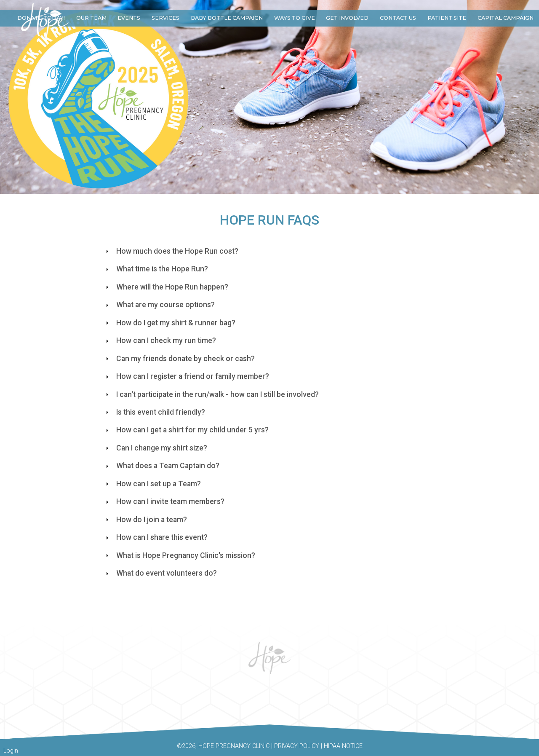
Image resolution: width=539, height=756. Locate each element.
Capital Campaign (506, 18)
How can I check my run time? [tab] (160, 340)
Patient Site (447, 18)
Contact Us (398, 18)
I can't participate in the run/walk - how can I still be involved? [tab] (211, 394)
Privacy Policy (297, 746)
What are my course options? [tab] (159, 305)
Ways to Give (295, 18)
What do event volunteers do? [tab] (160, 573)
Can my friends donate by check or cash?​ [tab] (179, 359)
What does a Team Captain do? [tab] (161, 466)
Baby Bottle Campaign (227, 18)
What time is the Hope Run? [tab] (156, 269)
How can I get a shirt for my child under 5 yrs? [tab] (186, 430)
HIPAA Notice (343, 746)
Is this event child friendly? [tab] (154, 412)
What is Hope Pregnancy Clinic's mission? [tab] (179, 555)
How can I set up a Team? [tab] (152, 484)
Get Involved (347, 18)
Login (11, 751)
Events (129, 18)
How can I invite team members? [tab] (164, 501)
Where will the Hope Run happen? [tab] (166, 287)
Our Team (91, 18)
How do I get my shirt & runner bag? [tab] (169, 323)
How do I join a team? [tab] (145, 520)
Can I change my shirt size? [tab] (155, 448)
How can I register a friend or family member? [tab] (186, 376)
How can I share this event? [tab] (156, 537)
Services (165, 18)
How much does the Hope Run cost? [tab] (171, 251)
